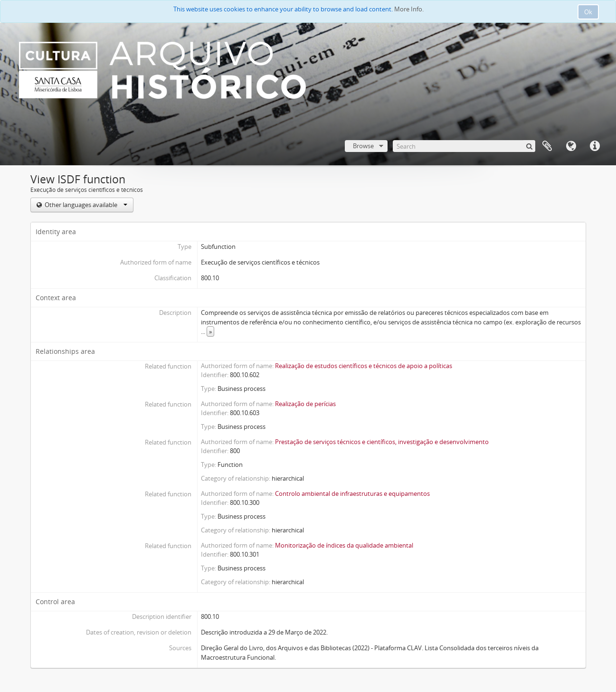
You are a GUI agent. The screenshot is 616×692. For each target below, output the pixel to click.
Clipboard (547, 146)
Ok (588, 12)
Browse (363, 146)
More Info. (409, 9)
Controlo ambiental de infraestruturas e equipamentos (352, 493)
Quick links (595, 146)
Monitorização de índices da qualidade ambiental (344, 545)
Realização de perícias (305, 404)
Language (571, 146)
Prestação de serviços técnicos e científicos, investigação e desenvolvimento (382, 442)
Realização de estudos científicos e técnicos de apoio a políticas (364, 366)
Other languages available (85, 205)
